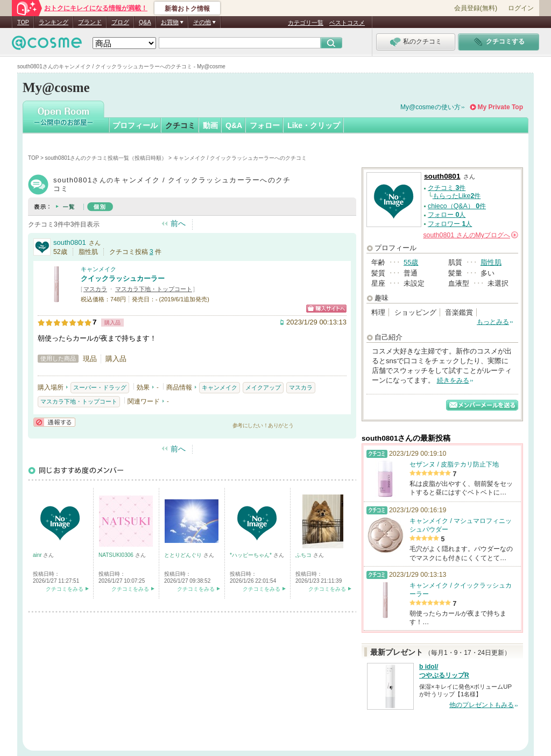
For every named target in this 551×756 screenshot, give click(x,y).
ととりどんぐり (184, 555)
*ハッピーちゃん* (252, 555)
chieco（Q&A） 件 (457, 206)
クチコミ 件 (447, 188)
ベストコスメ (347, 23)
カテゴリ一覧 (306, 23)
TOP (23, 22)
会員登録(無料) (476, 8)
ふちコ (304, 555)
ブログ (120, 22)
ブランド (90, 22)
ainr (38, 555)
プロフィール (135, 125)
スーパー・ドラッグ (100, 387)
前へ (178, 223)
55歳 (411, 262)
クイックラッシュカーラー (123, 278)
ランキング (54, 22)
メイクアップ (263, 387)
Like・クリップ (314, 125)
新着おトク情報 (187, 9)
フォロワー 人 (450, 224)
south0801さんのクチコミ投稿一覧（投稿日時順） (106, 158)
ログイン (521, 8)
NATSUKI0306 (117, 555)
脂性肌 (491, 262)
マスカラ (95, 289)
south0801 (70, 242)
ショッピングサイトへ (326, 309)
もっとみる (493, 322)
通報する (54, 422)
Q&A (145, 22)
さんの (471, 235)
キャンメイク (98, 269)
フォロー (265, 125)
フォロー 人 (447, 215)
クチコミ (180, 125)
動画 (210, 125)
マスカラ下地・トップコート (154, 289)
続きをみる (453, 380)
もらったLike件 (457, 196)
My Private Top (500, 107)
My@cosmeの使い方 (430, 107)
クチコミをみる (65, 589)
